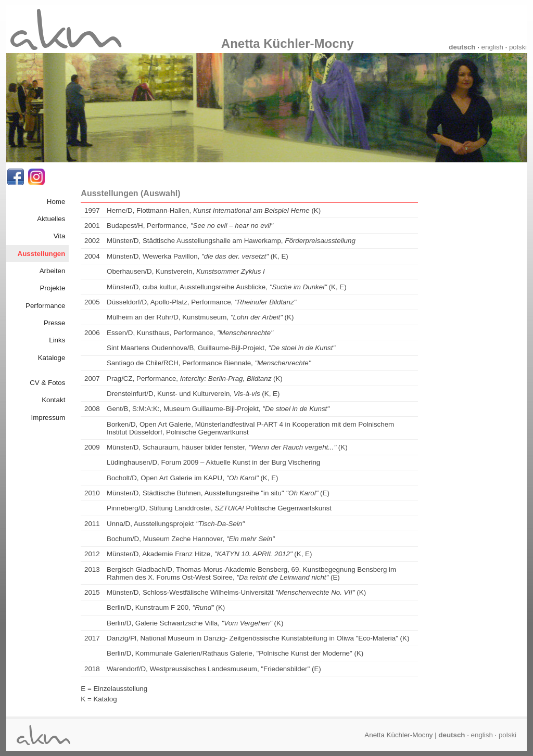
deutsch (462, 47)
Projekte (52, 288)
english (492, 47)
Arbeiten (53, 271)
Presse (54, 323)
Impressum (48, 418)
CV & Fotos (47, 383)
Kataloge (52, 358)
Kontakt (53, 400)
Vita (60, 236)
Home (56, 202)
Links (57, 340)
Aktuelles (51, 219)
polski (518, 47)
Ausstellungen (42, 254)
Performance (45, 306)
